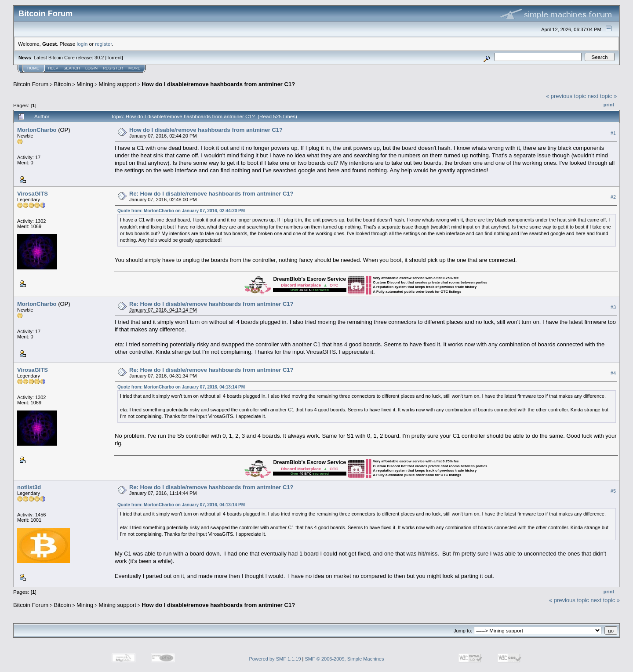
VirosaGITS (33, 194)
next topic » (602, 96)
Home (33, 68)
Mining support (118, 84)
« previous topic (566, 96)
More (134, 68)
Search (72, 68)
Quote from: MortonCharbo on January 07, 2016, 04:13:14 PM (181, 387)
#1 (613, 133)
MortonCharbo (37, 130)
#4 (613, 373)
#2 (613, 197)
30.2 (99, 58)
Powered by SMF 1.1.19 (275, 659)
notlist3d (29, 487)
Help (53, 68)
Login (91, 68)
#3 (613, 307)
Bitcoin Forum (31, 84)
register (103, 44)
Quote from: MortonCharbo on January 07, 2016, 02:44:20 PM (181, 211)
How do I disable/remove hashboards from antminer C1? (218, 84)
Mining (85, 84)
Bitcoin (63, 84)
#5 (613, 491)
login (82, 44)
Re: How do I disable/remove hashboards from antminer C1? (211, 194)
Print (609, 105)
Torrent (114, 58)
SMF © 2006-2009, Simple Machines (345, 659)
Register (113, 68)
